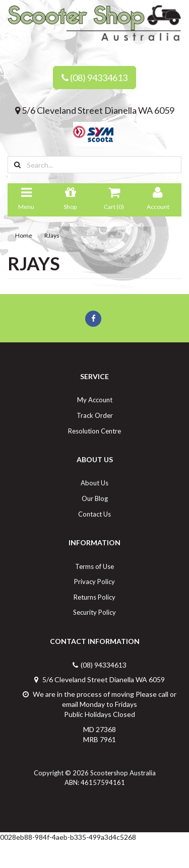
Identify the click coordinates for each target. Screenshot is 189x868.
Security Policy (94, 612)
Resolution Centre (94, 431)
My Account (95, 400)
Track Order (95, 415)
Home (24, 235)
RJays (52, 235)
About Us (94, 483)
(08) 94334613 (94, 78)
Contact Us (94, 514)
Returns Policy (94, 597)
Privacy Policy (94, 582)
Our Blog (95, 498)
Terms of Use (94, 566)
